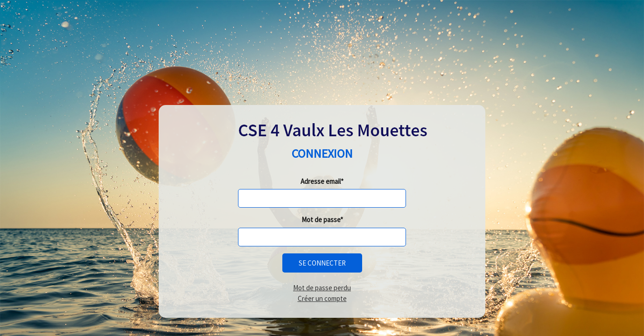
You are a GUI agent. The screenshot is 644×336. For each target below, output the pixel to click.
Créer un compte (322, 298)
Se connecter (322, 263)
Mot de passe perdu (322, 288)
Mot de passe (321, 220)
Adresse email (321, 181)
